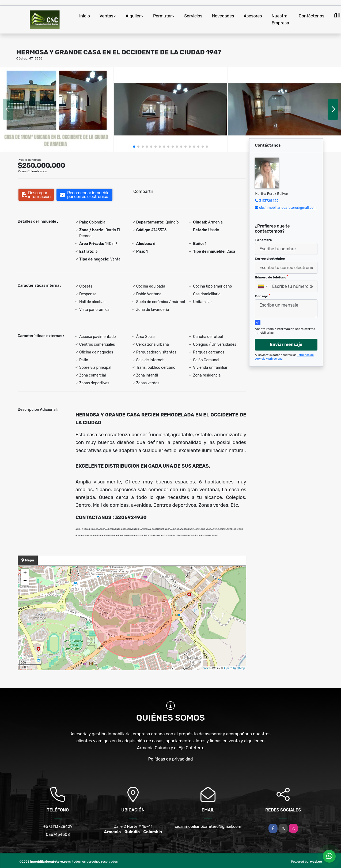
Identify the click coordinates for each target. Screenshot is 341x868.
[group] (57, 109)
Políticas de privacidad (171, 759)
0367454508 (58, 835)
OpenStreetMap (234, 668)
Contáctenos (312, 16)
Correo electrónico (271, 258)
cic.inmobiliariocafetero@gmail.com (288, 208)
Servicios (193, 16)
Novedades (223, 16)
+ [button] (25, 573)
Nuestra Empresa (280, 19)
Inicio (85, 16)
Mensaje (262, 296)
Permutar (162, 16)
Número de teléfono (271, 277)
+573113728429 (58, 826)
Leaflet (205, 668)
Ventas (106, 16)
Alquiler (133, 16)
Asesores (253, 16)
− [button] (25, 581)
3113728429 (269, 201)
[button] (134, 147)
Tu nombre (264, 240)
